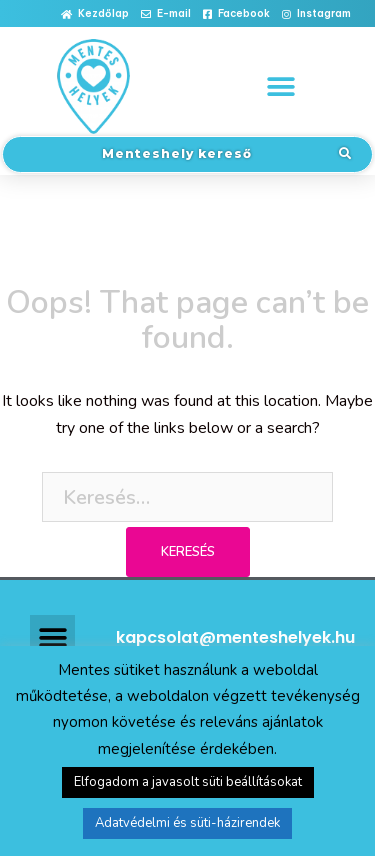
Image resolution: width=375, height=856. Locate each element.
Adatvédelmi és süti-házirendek (187, 823)
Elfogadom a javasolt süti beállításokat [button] (188, 782)
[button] (95, 14)
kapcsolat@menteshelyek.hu (235, 637)
